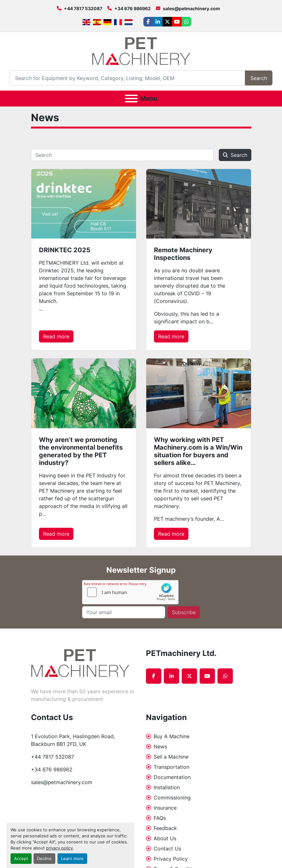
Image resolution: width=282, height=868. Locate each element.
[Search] (127, 78)
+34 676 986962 (133, 8)
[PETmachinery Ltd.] (80, 663)
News (160, 747)
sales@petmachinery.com (191, 8)
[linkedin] (158, 22)
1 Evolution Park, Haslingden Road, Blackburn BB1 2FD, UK (74, 740)
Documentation (172, 777)
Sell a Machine (171, 757)
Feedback (165, 828)
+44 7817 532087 (83, 8)
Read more (56, 336)
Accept (21, 859)
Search (259, 78)
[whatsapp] (187, 22)
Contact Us (167, 849)
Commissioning (172, 798)
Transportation (171, 767)
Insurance (165, 808)
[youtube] (177, 22)
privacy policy (59, 848)
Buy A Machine (171, 736)
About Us (165, 838)
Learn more (72, 859)
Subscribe (184, 612)
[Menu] (131, 99)
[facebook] (148, 22)
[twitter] (167, 22)
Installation (167, 787)
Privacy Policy (171, 859)
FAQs (160, 818)
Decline (44, 859)
